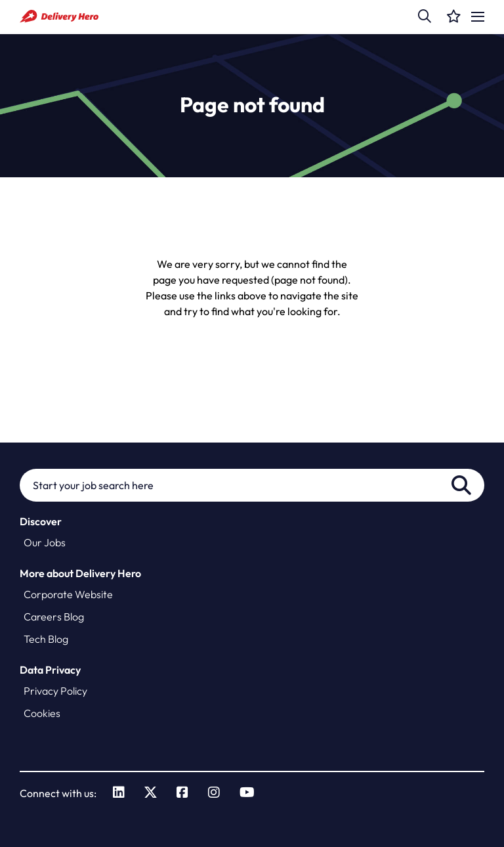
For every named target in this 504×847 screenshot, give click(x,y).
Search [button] (461, 485)
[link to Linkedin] (119, 793)
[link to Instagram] (214, 793)
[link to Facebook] (182, 793)
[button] (425, 16)
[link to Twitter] (151, 793)
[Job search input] (252, 485)
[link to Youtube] (247, 793)
